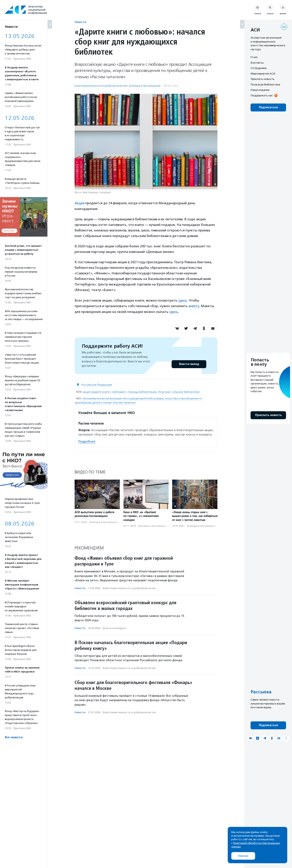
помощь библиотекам (142, 391)
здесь (183, 300)
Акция (80, 203)
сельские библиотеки (186, 391)
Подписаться (268, 107)
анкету (194, 306)
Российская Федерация (97, 384)
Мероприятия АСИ (263, 74)
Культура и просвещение (145, 86)
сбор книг (164, 391)
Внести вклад (189, 363)
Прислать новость (262, 79)
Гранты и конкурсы (114, 628)
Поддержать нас (262, 95)
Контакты (257, 63)
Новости (80, 22)
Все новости (14, 737)
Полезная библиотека (265, 84)
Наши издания (260, 90)
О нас (254, 57)
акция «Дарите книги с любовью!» (104, 391)
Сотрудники (259, 68)
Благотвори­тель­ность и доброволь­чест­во (101, 86)
